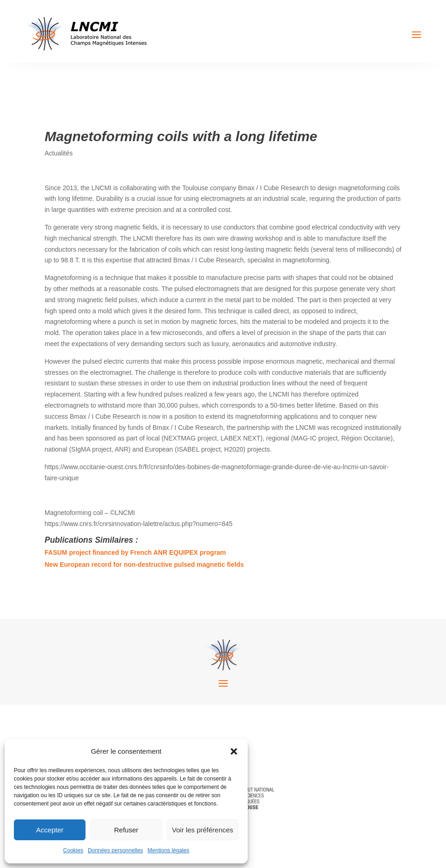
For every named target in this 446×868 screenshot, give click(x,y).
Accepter (50, 830)
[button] (234, 751)
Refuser (126, 830)
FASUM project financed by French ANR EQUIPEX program (135, 552)
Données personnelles (115, 850)
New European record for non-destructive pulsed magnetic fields (144, 564)
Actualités (59, 153)
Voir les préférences (203, 830)
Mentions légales (168, 850)
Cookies (73, 850)
